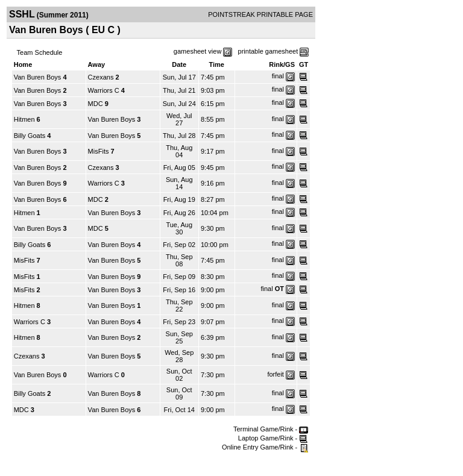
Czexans (101, 77)
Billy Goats (30, 136)
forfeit (276, 374)
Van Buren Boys (38, 77)
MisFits (99, 151)
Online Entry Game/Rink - (265, 447)
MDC (96, 104)
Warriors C (104, 90)
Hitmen (24, 119)
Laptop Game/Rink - (273, 438)
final (278, 76)
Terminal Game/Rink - (271, 429)
